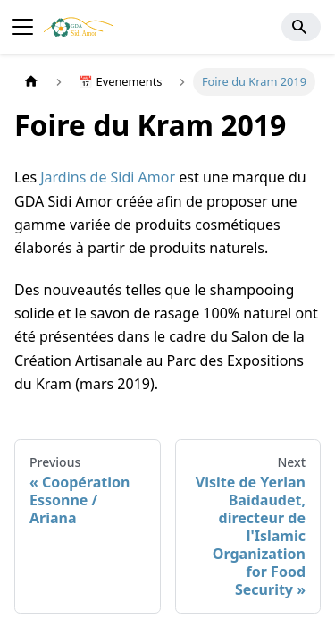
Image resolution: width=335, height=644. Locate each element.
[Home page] (31, 82)
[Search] (301, 27)
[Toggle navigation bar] (22, 27)
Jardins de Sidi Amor (108, 177)
